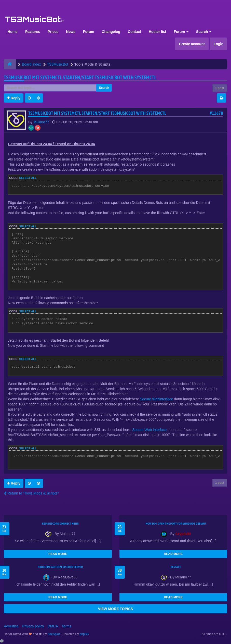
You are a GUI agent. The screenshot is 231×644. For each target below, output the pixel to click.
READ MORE (58, 554)
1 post (220, 88)
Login (219, 44)
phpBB (84, 634)
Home (13, 32)
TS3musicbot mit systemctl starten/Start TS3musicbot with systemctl (80, 77)
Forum (89, 32)
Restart (176, 567)
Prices (53, 32)
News (71, 32)
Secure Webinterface (156, 399)
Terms (66, 626)
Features (33, 32)
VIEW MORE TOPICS (116, 609)
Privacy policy (33, 626)
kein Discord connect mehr (60, 524)
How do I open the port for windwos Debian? (176, 524)
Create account (192, 44)
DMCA (53, 626)
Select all (28, 178)
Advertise (11, 626)
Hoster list (157, 32)
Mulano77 (41, 122)
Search (204, 32)
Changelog (111, 32)
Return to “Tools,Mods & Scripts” (31, 493)
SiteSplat (53, 634)
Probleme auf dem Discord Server (60, 567)
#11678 (216, 113)
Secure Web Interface (149, 430)
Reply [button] (14, 98)
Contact (134, 32)
